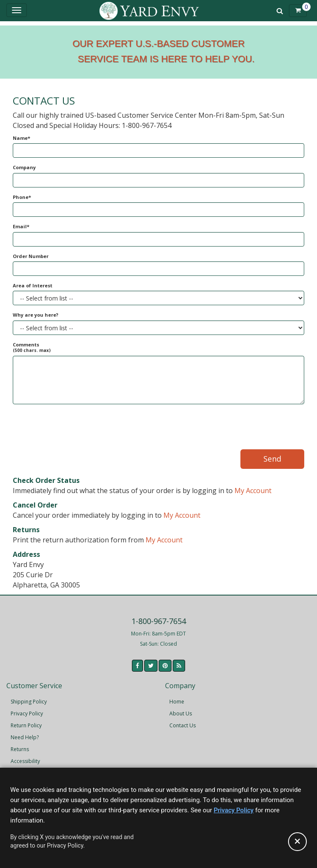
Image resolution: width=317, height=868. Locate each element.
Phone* (22, 197)
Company (24, 167)
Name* (21, 138)
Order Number (31, 256)
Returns (20, 749)
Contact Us (183, 725)
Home (177, 702)
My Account (253, 491)
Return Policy (26, 725)
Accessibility (25, 761)
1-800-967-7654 (159, 621)
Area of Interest (33, 285)
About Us (181, 713)
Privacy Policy (27, 713)
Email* (21, 226)
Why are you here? (36, 315)
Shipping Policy (29, 702)
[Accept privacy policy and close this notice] (297, 842)
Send (272, 459)
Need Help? (25, 737)
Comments (32, 347)
